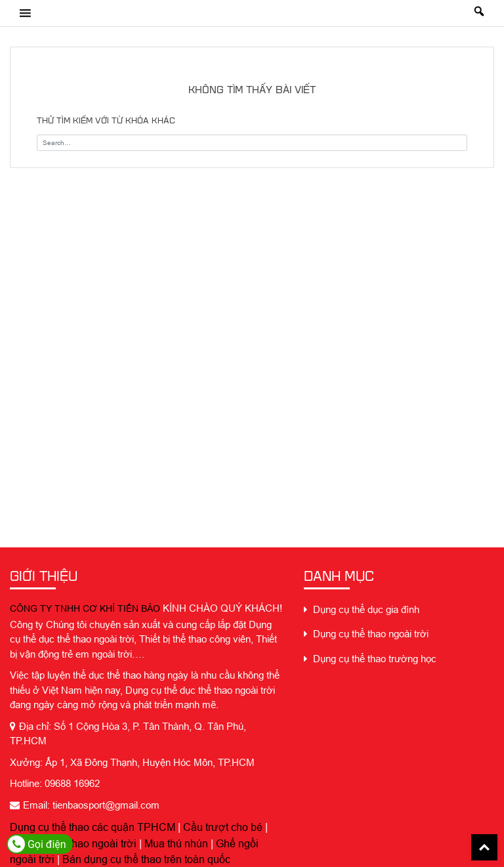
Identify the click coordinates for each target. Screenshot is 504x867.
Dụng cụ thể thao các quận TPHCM (93, 827)
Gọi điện (37, 844)
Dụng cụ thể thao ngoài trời (73, 843)
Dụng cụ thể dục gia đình (362, 609)
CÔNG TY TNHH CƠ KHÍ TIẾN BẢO (85, 608)
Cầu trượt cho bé (223, 827)
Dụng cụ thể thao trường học (370, 659)
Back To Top (484, 847)
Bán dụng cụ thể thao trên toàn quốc (146, 859)
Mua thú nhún (176, 843)
